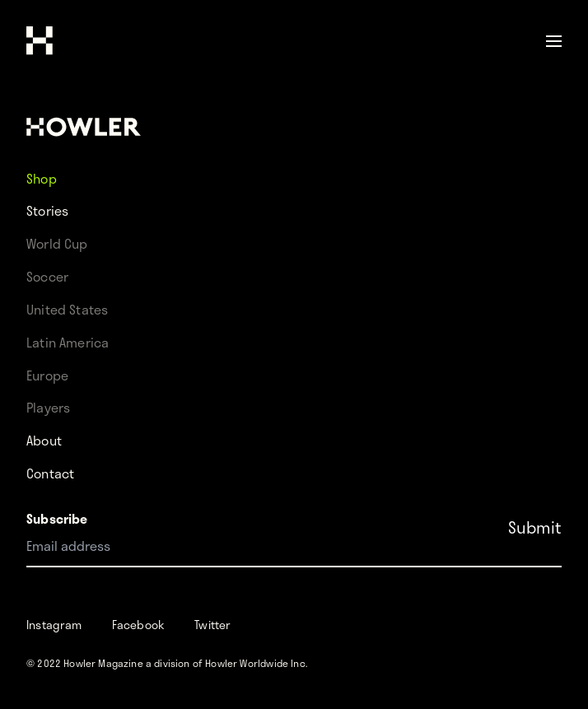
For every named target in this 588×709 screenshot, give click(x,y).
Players (48, 407)
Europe (47, 375)
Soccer (47, 276)
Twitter (212, 625)
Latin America (68, 342)
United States (67, 309)
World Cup (57, 243)
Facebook (138, 625)
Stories (47, 210)
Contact (50, 473)
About (44, 440)
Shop (42, 177)
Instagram (54, 625)
